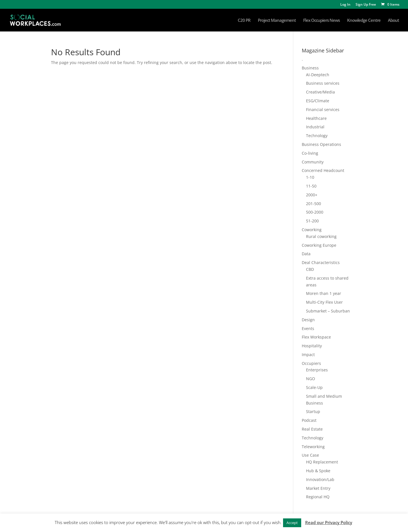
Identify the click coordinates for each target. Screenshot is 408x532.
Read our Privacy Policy (329, 522)
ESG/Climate (318, 101)
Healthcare (316, 118)
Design (308, 320)
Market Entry (318, 488)
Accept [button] (292, 523)
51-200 (312, 221)
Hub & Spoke (318, 471)
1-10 (310, 177)
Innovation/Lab (320, 479)
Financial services (323, 109)
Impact (308, 355)
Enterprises (317, 370)
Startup (313, 411)
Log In (345, 5)
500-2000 (315, 212)
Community (313, 162)
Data (306, 254)
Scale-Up (314, 387)
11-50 (311, 186)
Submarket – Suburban (328, 311)
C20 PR (244, 21)
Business (310, 68)
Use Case (310, 455)
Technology (317, 136)
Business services (323, 83)
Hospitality (312, 346)
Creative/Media (320, 92)
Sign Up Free (366, 5)
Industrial (315, 127)
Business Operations (321, 144)
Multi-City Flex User (324, 302)
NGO (311, 379)
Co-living (310, 153)
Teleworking (313, 447)
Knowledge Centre (364, 21)
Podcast (309, 420)
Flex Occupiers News (321, 21)
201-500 (314, 204)
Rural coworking (321, 236)
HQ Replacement (322, 462)
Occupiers (311, 363)
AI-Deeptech (318, 75)
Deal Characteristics (321, 262)
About (393, 21)
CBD (310, 269)
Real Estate (312, 429)
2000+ (312, 195)
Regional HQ (318, 497)
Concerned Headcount (323, 170)
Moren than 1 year (324, 293)
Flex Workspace (316, 337)
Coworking (312, 230)
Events (308, 328)
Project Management (277, 21)
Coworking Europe (319, 245)
